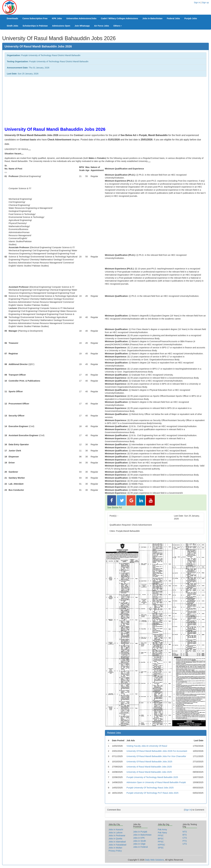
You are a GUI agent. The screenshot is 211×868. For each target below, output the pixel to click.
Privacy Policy (115, 851)
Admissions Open (61, 26)
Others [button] (118, 26)
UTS (185, 844)
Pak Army (162, 829)
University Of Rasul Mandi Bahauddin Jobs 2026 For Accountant (157, 751)
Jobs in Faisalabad (117, 845)
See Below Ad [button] (115, 507)
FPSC (161, 835)
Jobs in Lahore (116, 833)
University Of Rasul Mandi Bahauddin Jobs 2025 (149, 762)
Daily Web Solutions (155, 860)
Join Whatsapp (82, 26)
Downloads (12, 18)
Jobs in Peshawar (117, 835)
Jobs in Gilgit (139, 844)
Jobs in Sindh (140, 841)
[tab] (156, 733)
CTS (185, 838)
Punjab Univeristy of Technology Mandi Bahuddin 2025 (152, 777)
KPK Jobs (57, 18)
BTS (185, 835)
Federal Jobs (173, 18)
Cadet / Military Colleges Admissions (119, 18)
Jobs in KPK (139, 838)
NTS (185, 832)
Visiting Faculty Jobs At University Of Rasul (147, 746)
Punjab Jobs (191, 18)
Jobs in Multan (115, 848)
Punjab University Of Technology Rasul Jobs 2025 (150, 788)
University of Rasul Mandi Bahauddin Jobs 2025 (149, 767)
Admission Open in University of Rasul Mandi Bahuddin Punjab (156, 782)
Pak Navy (162, 833)
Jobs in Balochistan (152, 18)
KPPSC (161, 845)
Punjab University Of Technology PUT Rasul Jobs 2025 (152, 793)
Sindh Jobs (12, 26)
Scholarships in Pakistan (35, 26)
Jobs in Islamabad (117, 842)
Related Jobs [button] (114, 733)
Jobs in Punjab (140, 832)
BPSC (161, 839)
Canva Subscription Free (35, 18)
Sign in (197, 2)
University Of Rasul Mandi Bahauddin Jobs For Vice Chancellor (156, 756)
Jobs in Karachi (116, 829)
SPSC (161, 848)
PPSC (161, 842)
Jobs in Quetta (115, 839)
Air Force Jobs (102, 26)
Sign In (188, 810)
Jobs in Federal (140, 847)
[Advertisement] (92, 100)
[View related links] (30, 150)
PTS (185, 841)
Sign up (205, 2)
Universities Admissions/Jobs (81, 18)
